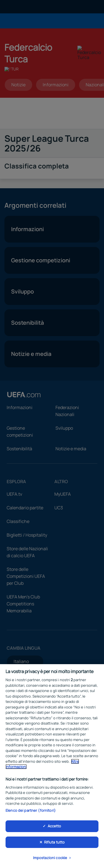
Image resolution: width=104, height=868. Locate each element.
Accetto (54, 826)
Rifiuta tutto (54, 842)
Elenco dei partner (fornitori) (31, 810)
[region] (52, 766)
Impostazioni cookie (50, 858)
